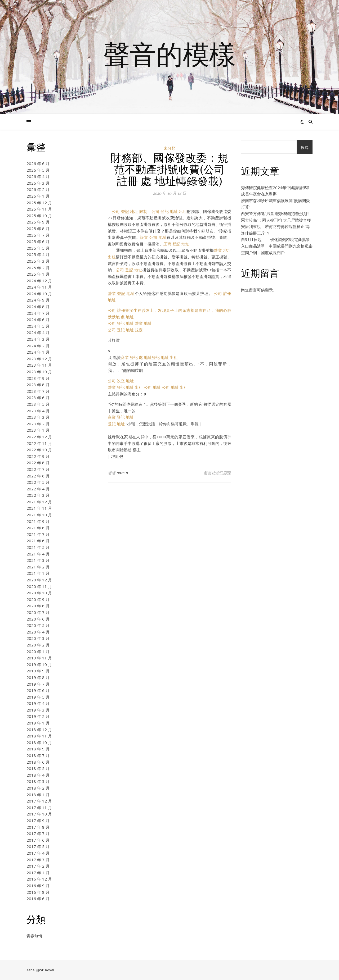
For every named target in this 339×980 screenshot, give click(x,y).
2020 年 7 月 (38, 612)
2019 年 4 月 (38, 703)
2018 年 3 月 (38, 781)
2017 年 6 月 (38, 840)
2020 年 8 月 (38, 606)
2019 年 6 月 (38, 690)
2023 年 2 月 (38, 424)
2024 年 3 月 (38, 339)
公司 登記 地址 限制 (130, 211)
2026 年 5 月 (38, 170)
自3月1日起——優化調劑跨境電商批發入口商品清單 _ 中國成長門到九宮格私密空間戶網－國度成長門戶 (277, 246)
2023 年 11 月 (39, 365)
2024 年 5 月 (38, 326)
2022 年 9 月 (38, 456)
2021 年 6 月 (38, 541)
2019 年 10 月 (39, 664)
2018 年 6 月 (38, 762)
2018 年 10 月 (39, 742)
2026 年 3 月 (38, 183)
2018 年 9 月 (38, 749)
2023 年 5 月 (38, 404)
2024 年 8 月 (38, 307)
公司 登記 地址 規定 (125, 330)
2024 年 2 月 (38, 346)
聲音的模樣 (169, 54)
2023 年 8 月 (38, 385)
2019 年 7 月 (38, 684)
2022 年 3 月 (38, 495)
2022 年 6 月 (38, 476)
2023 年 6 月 (38, 398)
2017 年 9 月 (38, 821)
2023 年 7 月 (38, 391)
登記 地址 (116, 424)
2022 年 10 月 (39, 450)
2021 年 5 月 (38, 547)
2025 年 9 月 (38, 222)
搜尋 (305, 147)
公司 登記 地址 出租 (169, 211)
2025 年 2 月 (38, 268)
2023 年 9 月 (38, 378)
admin (122, 473)
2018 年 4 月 (38, 775)
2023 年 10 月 (39, 372)
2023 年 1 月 (38, 430)
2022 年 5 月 (38, 482)
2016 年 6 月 (38, 899)
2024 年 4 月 (38, 332)
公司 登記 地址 (129, 270)
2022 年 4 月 (38, 489)
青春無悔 (34, 936)
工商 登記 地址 (176, 244)
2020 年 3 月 (38, 638)
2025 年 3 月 (38, 261)
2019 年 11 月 (39, 658)
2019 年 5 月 (38, 697)
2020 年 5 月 (38, 625)
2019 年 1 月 (38, 723)
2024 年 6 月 (38, 320)
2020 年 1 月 (38, 651)
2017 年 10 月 (39, 814)
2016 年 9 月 (38, 886)
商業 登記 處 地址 (136, 357)
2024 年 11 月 (39, 287)
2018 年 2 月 (38, 788)
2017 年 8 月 (38, 827)
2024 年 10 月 (39, 294)
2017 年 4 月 (38, 853)
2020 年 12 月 (39, 580)
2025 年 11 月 (39, 209)
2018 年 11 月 (39, 736)
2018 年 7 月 (38, 755)
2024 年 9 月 (38, 300)
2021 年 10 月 (39, 515)
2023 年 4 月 (38, 411)
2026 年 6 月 (38, 163)
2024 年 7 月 (38, 313)
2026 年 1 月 (38, 196)
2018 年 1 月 (38, 795)
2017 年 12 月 (39, 801)
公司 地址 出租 (175, 387)
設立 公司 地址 (153, 237)
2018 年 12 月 (39, 730)
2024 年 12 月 (39, 281)
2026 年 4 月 (38, 176)
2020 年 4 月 (38, 632)
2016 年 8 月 (38, 892)
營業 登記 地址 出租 (125, 387)
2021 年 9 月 (38, 521)
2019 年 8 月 (38, 677)
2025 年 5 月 (38, 248)
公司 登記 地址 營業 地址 (130, 323)
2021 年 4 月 (38, 554)
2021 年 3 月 (38, 560)
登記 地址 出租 (165, 357)
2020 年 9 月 (38, 599)
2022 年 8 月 (38, 463)
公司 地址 (152, 387)
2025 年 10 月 (39, 216)
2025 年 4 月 (38, 254)
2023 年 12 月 (39, 359)
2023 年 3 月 (38, 417)
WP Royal (46, 970)
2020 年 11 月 (39, 586)
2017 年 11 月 (39, 808)
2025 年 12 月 (39, 203)
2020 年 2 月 (38, 645)
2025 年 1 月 (38, 274)
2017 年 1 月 (38, 873)
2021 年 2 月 (38, 567)
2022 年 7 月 (38, 469)
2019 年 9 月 (38, 671)
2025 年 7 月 (38, 235)
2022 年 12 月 (39, 437)
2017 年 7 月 (38, 833)
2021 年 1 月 (38, 573)
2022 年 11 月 (39, 443)
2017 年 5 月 (38, 846)
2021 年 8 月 (38, 528)
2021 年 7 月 (38, 534)
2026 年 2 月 (38, 189)
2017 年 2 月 (38, 866)
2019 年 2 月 (38, 716)
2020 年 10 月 (39, 593)
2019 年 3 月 (38, 710)
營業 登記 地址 (121, 293)
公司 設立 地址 (121, 381)
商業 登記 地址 (121, 417)
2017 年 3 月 (38, 860)
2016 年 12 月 (39, 879)
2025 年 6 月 (38, 241)
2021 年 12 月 (39, 502)
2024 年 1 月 (38, 352)
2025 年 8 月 (38, 229)
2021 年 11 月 (39, 508)
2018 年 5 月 (38, 768)
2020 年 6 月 (38, 619)
